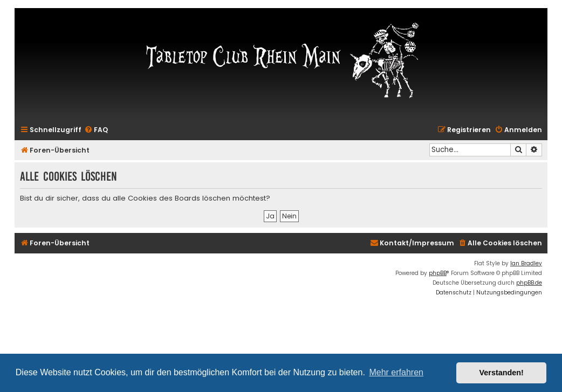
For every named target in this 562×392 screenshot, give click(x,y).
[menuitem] (96, 130)
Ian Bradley (526, 263)
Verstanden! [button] (502, 373)
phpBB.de (529, 283)
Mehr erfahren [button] (396, 372)
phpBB (438, 273)
